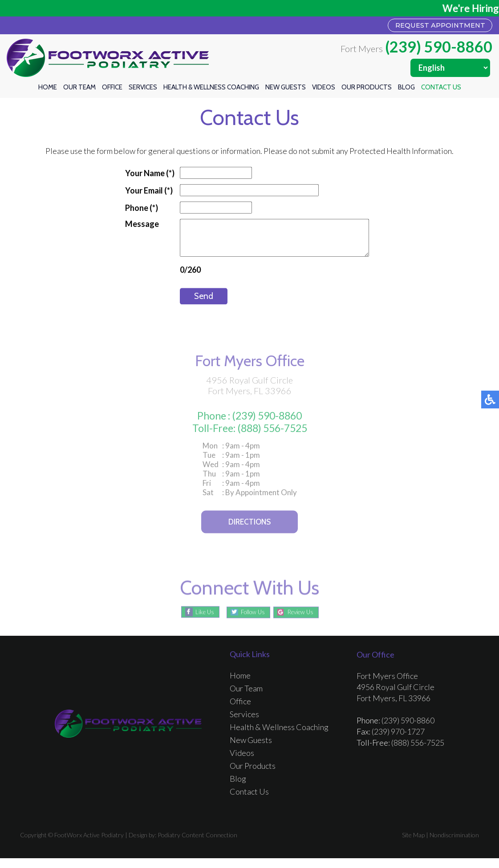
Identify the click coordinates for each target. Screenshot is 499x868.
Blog (406, 89)
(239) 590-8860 (439, 48)
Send (193, 305)
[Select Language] (450, 70)
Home (48, 89)
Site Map (413, 845)
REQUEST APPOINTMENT (430, 26)
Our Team (79, 89)
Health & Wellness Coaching (211, 89)
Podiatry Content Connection (197, 845)
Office (112, 89)
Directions (249, 533)
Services (143, 89)
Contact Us (441, 89)
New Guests (286, 89)
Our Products (367, 89)
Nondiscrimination (454, 845)
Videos (324, 89)
